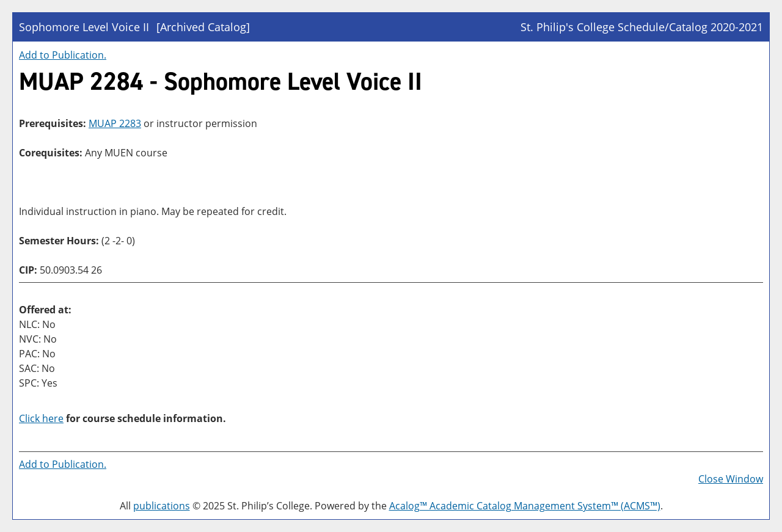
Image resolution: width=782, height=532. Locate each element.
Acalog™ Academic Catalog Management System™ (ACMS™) (525, 506)
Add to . (63, 55)
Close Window (731, 479)
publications (162, 506)
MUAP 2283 (115, 123)
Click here (41, 418)
